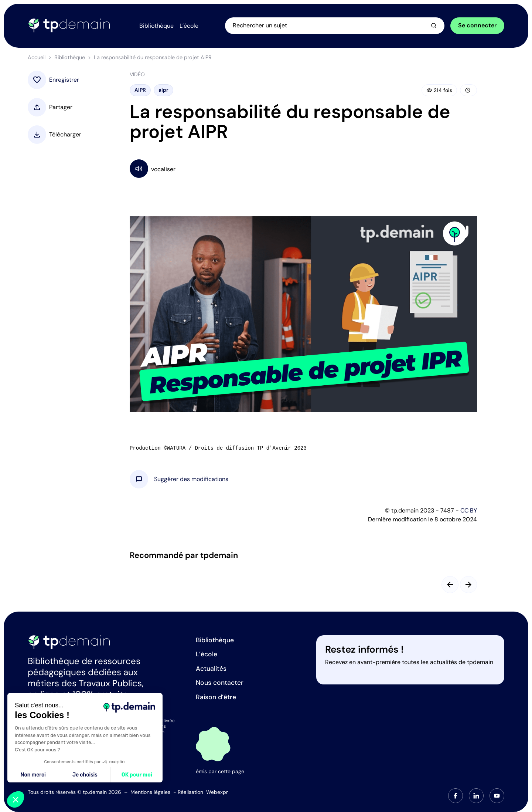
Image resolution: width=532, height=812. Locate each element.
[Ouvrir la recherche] (335, 26)
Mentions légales (150, 792)
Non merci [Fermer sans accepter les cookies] (33, 775)
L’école (207, 654)
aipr (163, 90)
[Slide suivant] (468, 585)
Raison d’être (216, 697)
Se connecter (477, 25)
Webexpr (217, 792)
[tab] (456, 796)
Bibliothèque (70, 57)
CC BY (469, 510)
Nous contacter (220, 683)
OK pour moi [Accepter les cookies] (137, 775)
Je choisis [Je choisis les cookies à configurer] (85, 775)
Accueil (37, 57)
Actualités (211, 669)
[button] (191, 479)
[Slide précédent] (450, 585)
